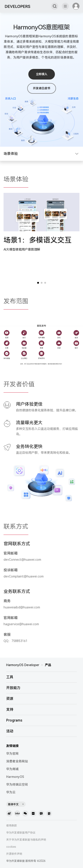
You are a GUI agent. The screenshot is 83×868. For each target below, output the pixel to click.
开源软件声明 (14, 854)
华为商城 (12, 769)
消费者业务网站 (17, 761)
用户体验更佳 (29, 404)
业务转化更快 (29, 446)
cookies (11, 847)
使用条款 (12, 826)
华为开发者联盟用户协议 (21, 833)
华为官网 (12, 754)
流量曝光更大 (29, 423)
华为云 (11, 792)
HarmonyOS (15, 777)
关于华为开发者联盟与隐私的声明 (26, 840)
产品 (48, 665)
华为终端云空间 (17, 784)
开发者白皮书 (42, 88)
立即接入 (42, 74)
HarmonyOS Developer (23, 665)
